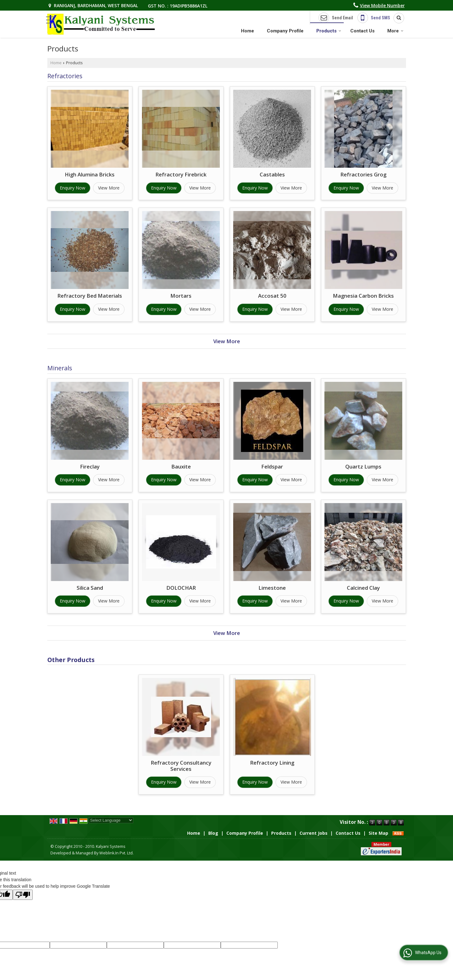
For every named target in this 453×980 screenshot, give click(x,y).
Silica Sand (90, 588)
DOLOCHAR (181, 588)
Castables (272, 174)
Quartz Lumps (363, 466)
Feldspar (272, 466)
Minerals (60, 368)
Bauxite (181, 466)
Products (329, 31)
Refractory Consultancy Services (181, 766)
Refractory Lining (272, 763)
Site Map (378, 833)
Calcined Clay (363, 588)
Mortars (181, 296)
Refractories (65, 76)
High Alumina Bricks (90, 174)
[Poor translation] (23, 895)
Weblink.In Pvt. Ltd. (116, 853)
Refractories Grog (363, 174)
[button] (382, 5)
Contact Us (362, 31)
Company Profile (285, 31)
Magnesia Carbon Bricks (363, 296)
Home (248, 31)
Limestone (272, 588)
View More (109, 188)
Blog (213, 833)
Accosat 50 (272, 296)
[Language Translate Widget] (111, 820)
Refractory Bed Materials (90, 296)
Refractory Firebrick (181, 174)
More (395, 31)
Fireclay (90, 466)
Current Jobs (314, 833)
